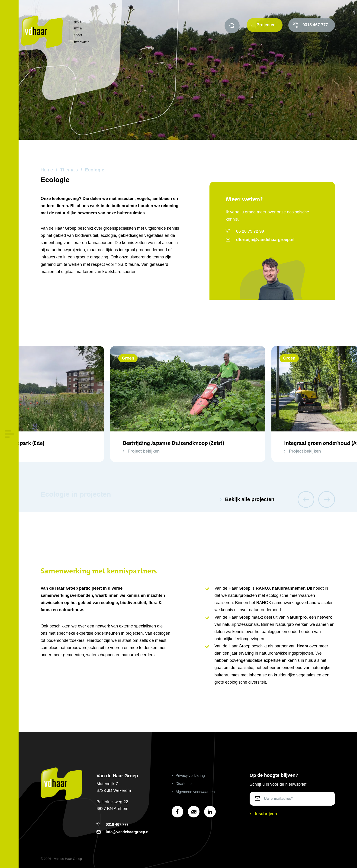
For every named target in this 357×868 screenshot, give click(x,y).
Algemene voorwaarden (195, 792)
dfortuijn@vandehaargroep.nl (265, 240)
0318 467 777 (315, 25)
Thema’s (69, 170)
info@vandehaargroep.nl (128, 832)
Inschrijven (266, 814)
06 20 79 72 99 (250, 231)
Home (47, 170)
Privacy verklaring (190, 776)
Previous (306, 499)
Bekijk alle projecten (250, 499)
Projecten (266, 25)
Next (327, 499)
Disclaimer (184, 784)
